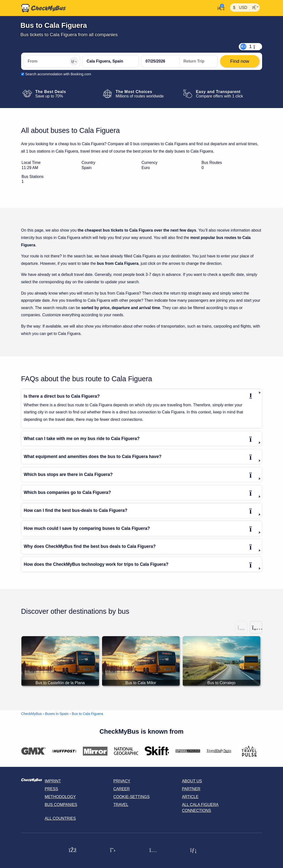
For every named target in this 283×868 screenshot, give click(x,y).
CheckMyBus (32, 714)
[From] (52, 61)
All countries (60, 818)
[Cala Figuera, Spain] (111, 61)
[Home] (44, 8)
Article (190, 797)
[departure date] (161, 61)
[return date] (198, 61)
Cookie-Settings (132, 797)
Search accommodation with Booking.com (58, 74)
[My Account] (220, 8)
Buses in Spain (57, 714)
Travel (121, 805)
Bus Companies (61, 805)
